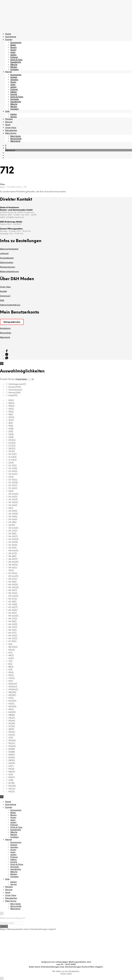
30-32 (13, 454)
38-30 (13, 559)
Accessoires (16, 42)
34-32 (13, 500)
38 (12, 692)
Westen (14, 67)
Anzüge (14, 77)
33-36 (13, 488)
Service (9, 122)
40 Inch (13, 576)
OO (12, 678)
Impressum (5, 296)
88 (11, 667)
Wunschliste (16, 138)
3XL (12, 789)
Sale (7, 111)
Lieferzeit (4, 253)
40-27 (13, 579)
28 (11, 729)
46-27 (12, 633)
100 (11, 403)
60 (12, 763)
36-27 (13, 531)
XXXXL (13, 687)
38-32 (13, 562)
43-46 (13, 613)
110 (12, 743)
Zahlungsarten (7, 262)
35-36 (13, 520)
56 (12, 758)
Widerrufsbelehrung (9, 271)
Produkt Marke (7, 379)
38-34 (13, 565)
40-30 (13, 585)
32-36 (13, 474)
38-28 (12, 556)
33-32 (13, 483)
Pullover (14, 57)
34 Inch (13, 494)
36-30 (13, 537)
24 (12, 718)
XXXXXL (13, 690)
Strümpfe (15, 99)
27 (12, 726)
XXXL (13, 684)
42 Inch (13, 596)
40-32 (13, 588)
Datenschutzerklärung (10, 305)
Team (8, 125)
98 (12, 772)
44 (12, 707)
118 (11, 415)
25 (12, 721)
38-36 (13, 568)
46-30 (13, 636)
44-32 (13, 627)
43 (11, 704)
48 (12, 715)
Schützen (15, 69)
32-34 (13, 471)
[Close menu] (2, 363)
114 (11, 409)
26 (12, 724)
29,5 (12, 451)
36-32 (13, 539)
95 (11, 675)
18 (11, 423)
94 (11, 769)
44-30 (13, 624)
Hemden (14, 79)
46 (12, 712)
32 (11, 463)
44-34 (13, 630)
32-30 (13, 466)
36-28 (12, 534)
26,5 (12, 443)
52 (12, 752)
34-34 (13, 502)
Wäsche (14, 64)
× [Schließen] (2, 978)
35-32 (13, 514)
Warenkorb (15, 141)
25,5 (12, 440)
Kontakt (3, 291)
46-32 (13, 639)
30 (12, 735)
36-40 (13, 548)
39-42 (13, 573)
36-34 (13, 542)
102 (12, 741)
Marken (9, 119)
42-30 (13, 605)
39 (11, 571)
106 (12, 746)
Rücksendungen (8, 267)
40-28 (12, 582)
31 (11, 738)
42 (12, 701)
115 (11, 412)
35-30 (13, 511)
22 (11, 434)
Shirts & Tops (16, 59)
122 (11, 420)
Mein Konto (11, 133)
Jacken (13, 54)
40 (12, 695)
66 (11, 658)
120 (11, 417)
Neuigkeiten (11, 130)
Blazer (13, 45)
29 (12, 732)
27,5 (12, 446)
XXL (12, 786)
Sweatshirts (16, 62)
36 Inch (13, 528)
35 (11, 508)
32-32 (13, 468)
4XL (12, 792)
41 (11, 698)
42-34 (13, 610)
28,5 (12, 449)
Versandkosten (7, 258)
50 (12, 749)
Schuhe (14, 94)
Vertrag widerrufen (12, 322)
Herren (9, 72)
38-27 (13, 554)
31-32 (13, 457)
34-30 (13, 497)
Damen (9, 40)
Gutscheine (11, 37)
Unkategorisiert (17, 384)
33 (11, 477)
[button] (6, 145)
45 (11, 709)
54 (12, 755)
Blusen (13, 47)
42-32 (13, 607)
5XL (12, 650)
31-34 (13, 460)
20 (11, 429)
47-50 (12, 641)
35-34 (13, 517)
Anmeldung (5, 328)
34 (11, 491)
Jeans (13, 52)
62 (11, 766)
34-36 (13, 505)
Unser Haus (11, 128)
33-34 (13, 485)
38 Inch (13, 551)
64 (11, 656)
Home (8, 34)
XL (11, 783)
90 (11, 673)
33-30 (13, 480)
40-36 (13, 593)
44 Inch (13, 616)
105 (11, 406)
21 (11, 432)
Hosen (13, 50)
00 (11, 400)
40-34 (13, 590)
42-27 (13, 599)
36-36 (13, 545)
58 (12, 760)
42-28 (12, 602)
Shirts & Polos (17, 96)
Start (2, 187)
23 (11, 437)
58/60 (13, 647)
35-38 (12, 522)
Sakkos (14, 92)
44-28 (12, 622)
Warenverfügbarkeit (9, 249)
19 (11, 426)
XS (11, 681)
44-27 (13, 619)
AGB (2, 300)
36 (12, 525)
